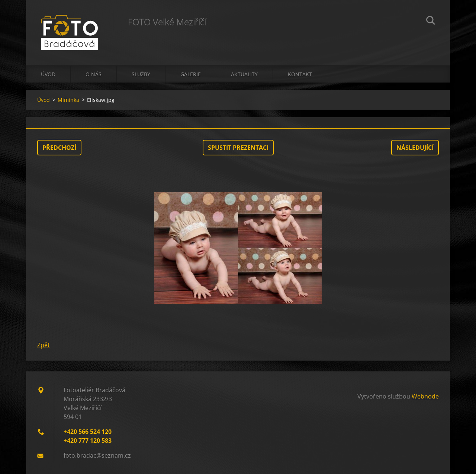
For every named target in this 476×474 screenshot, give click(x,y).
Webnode (425, 396)
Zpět (44, 345)
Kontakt (300, 74)
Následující (415, 148)
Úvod (48, 74)
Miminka (68, 100)
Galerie (191, 74)
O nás (94, 74)
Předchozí (59, 148)
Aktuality (244, 74)
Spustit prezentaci (238, 148)
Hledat (431, 22)
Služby (141, 74)
